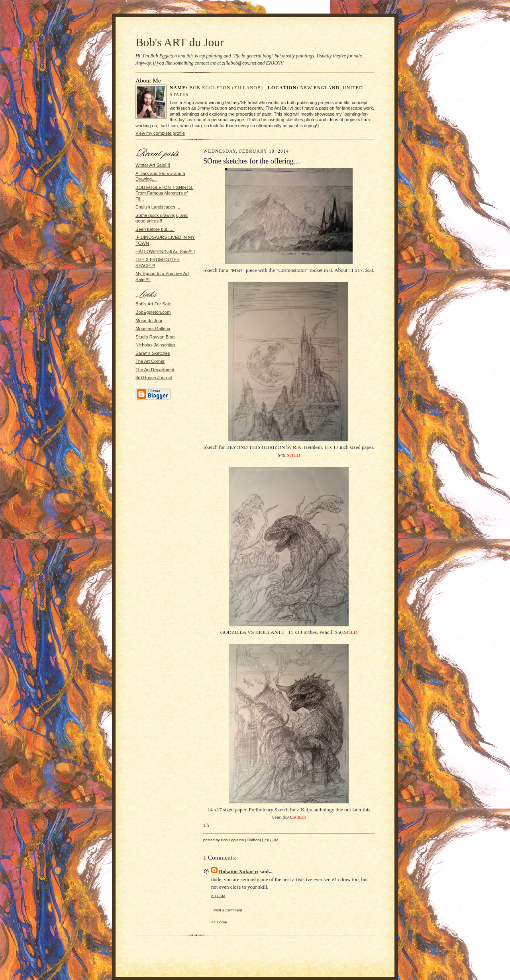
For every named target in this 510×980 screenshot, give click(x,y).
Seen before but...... (155, 229)
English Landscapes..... (159, 207)
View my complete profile (160, 133)
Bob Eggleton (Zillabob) (227, 88)
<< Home (219, 922)
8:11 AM (218, 896)
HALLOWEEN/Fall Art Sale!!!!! (165, 252)
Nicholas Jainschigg (155, 345)
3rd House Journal (154, 378)
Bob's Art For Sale (153, 304)
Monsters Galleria (153, 329)
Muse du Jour (149, 321)
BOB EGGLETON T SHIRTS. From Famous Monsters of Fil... (164, 193)
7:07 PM (271, 840)
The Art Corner (150, 361)
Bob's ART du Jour (180, 42)
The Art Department (155, 370)
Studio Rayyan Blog (155, 337)
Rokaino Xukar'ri (238, 871)
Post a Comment (228, 910)
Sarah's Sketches (153, 353)
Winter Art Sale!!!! (153, 165)
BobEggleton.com (153, 312)
